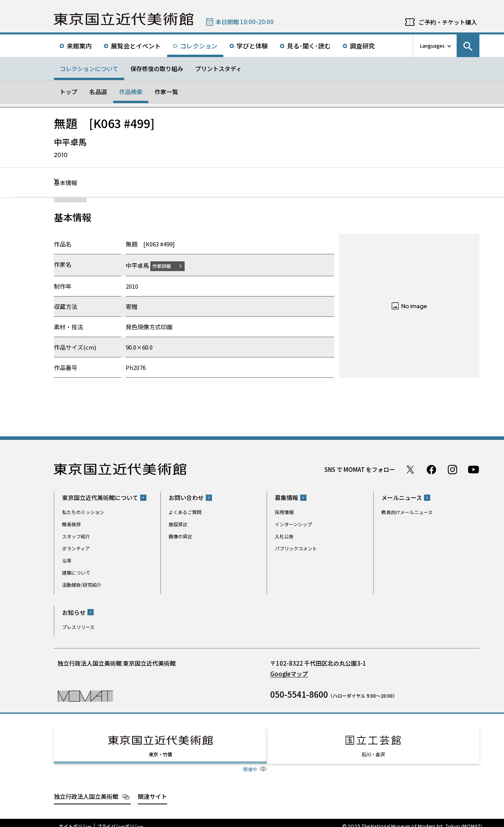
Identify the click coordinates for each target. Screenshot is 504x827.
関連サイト (152, 789)
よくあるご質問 (185, 512)
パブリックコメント (296, 548)
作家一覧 (166, 92)
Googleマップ (289, 673)
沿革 (67, 560)
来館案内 (79, 46)
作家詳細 (166, 265)
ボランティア (76, 548)
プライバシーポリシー (120, 819)
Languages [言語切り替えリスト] (432, 46)
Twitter (410, 469)
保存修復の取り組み (157, 69)
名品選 (98, 92)
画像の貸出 (180, 536)
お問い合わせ (186, 497)
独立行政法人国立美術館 (86, 789)
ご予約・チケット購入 (448, 22)
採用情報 (284, 512)
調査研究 (362, 46)
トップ (69, 92)
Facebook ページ (431, 469)
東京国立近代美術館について (100, 497)
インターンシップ (293, 524)
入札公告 (284, 536)
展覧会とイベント (136, 46)
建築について (76, 572)
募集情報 (287, 497)
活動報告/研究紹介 (82, 585)
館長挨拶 (71, 524)
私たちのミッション (83, 512)
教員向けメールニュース (407, 512)
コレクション (199, 46)
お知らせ (74, 612)
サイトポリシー (75, 819)
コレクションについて (89, 69)
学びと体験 (252, 46)
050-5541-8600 (299, 694)
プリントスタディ (218, 69)
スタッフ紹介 (76, 536)
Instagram (452, 469)
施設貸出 (178, 524)
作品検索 (131, 92)
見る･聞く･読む (309, 46)
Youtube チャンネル (474, 469)
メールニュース (402, 497)
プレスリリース (78, 626)
